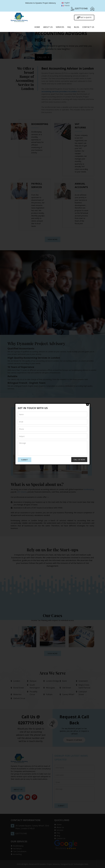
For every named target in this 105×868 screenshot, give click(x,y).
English (66, 3)
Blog (77, 27)
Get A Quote (84, 18)
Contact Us (88, 27)
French (66, 5)
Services (60, 27)
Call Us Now (79, 460)
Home (37, 27)
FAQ (69, 27)
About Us (48, 27)
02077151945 (81, 8)
